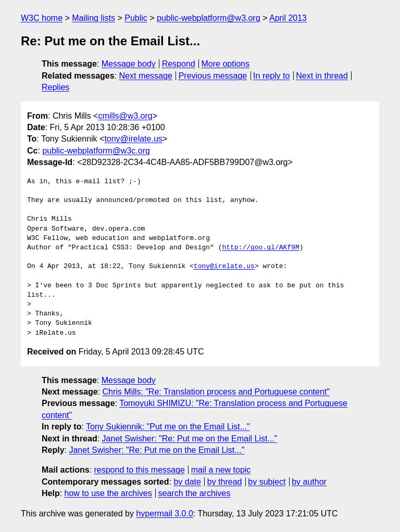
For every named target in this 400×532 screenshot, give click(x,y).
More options (226, 64)
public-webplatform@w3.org (209, 18)
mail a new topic (221, 470)
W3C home (42, 18)
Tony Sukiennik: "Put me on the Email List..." (168, 427)
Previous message (213, 76)
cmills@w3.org (125, 116)
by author (309, 482)
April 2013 (288, 18)
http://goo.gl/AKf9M (260, 248)
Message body (129, 64)
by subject (267, 482)
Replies (55, 87)
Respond (179, 64)
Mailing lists (93, 18)
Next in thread (322, 76)
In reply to (271, 76)
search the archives (195, 493)
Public (136, 18)
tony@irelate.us (133, 139)
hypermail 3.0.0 (164, 514)
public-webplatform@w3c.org (96, 151)
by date (187, 482)
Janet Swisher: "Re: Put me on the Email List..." (190, 439)
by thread (225, 482)
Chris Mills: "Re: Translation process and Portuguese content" (216, 392)
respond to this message (139, 470)
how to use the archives (108, 493)
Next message (146, 76)
